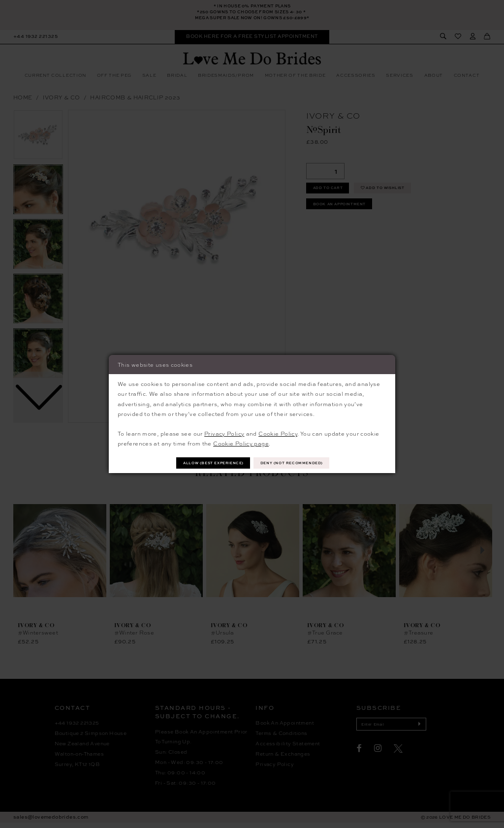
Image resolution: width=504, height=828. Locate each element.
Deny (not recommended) (301, 462)
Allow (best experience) (206, 462)
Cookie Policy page (241, 443)
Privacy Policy (224, 432)
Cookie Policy (278, 432)
